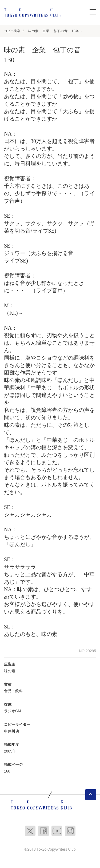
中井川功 (11, 731)
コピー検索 (12, 31)
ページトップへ (91, 795)
